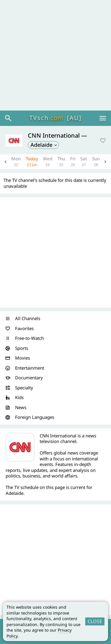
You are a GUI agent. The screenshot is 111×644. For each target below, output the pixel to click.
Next (105, 162)
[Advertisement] (55, 55)
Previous (6, 162)
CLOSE (95, 621)
